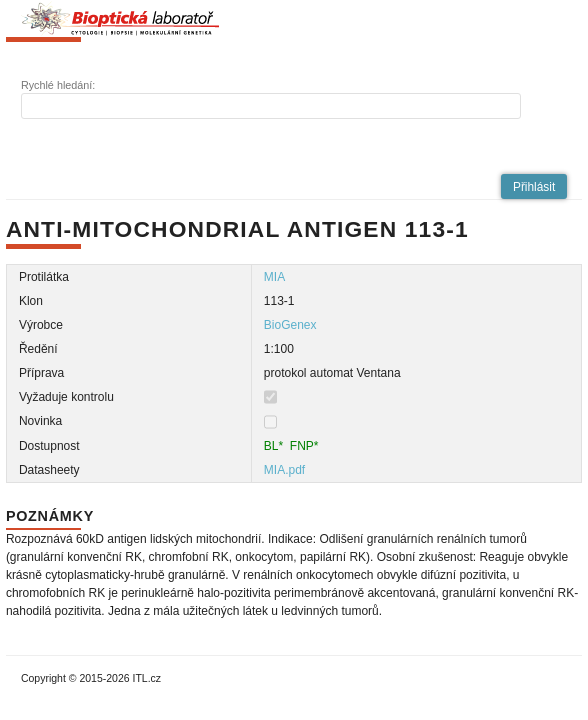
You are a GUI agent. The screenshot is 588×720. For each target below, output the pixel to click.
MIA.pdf (284, 470)
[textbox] (271, 106)
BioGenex (290, 325)
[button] (534, 186)
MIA (274, 277)
